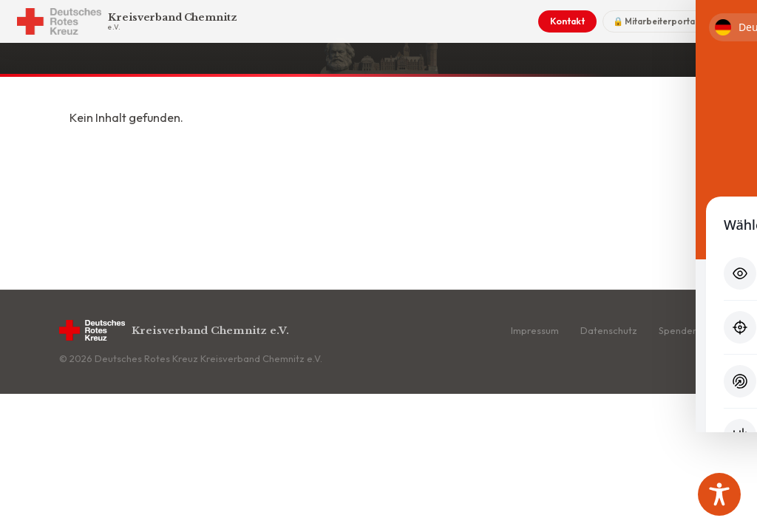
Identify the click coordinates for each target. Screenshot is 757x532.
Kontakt (567, 22)
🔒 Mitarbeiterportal (654, 22)
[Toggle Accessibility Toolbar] (719, 494)
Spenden (678, 330)
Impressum (535, 330)
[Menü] (726, 21)
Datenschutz (609, 330)
